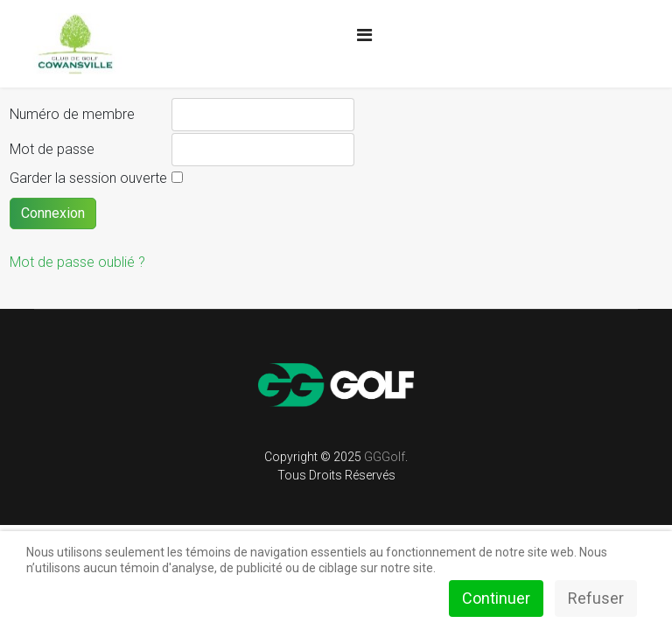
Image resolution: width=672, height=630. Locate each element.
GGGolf (385, 457)
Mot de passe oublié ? (77, 262)
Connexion (53, 213)
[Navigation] (364, 35)
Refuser (596, 598)
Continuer (496, 598)
